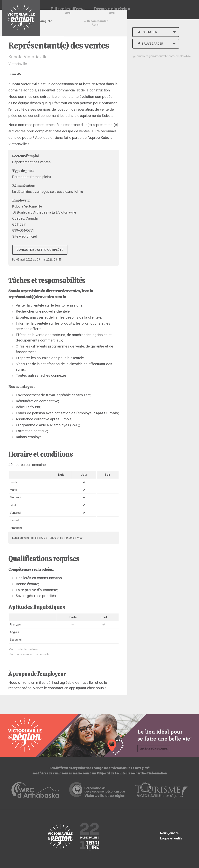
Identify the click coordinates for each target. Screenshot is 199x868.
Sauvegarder (150, 44)
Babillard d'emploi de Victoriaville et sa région (21, 18)
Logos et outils (171, 838)
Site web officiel (24, 236)
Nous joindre (169, 833)
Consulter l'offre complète (40, 250)
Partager (147, 32)
